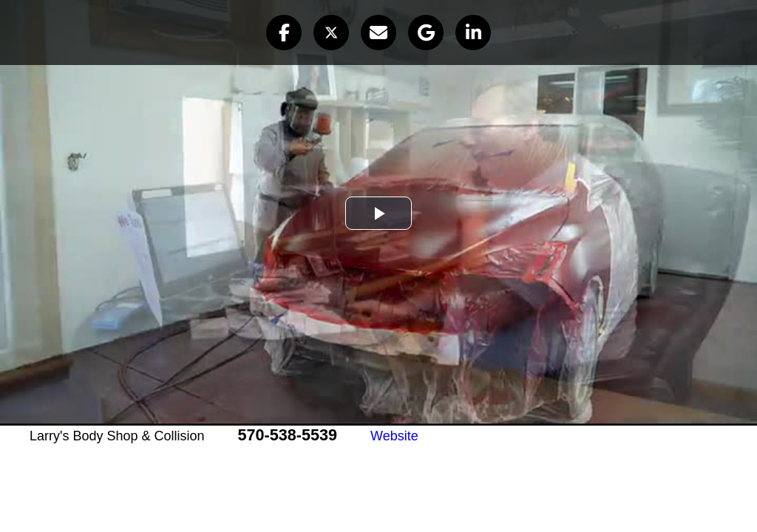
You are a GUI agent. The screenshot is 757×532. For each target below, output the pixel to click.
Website (394, 436)
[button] (284, 33)
